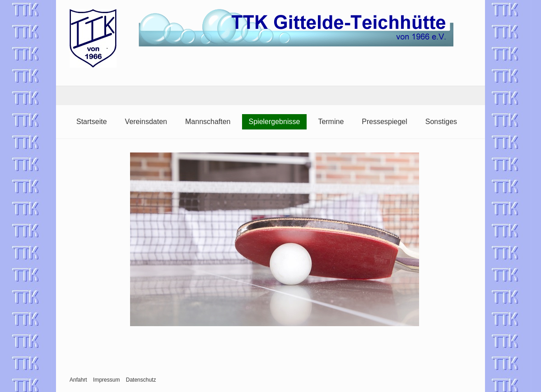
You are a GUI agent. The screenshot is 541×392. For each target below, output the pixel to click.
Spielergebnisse (275, 122)
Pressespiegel (385, 122)
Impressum (106, 380)
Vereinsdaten (146, 122)
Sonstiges (441, 122)
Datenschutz (141, 380)
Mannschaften (208, 122)
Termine (331, 122)
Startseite (92, 122)
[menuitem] (92, 122)
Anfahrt (78, 380)
